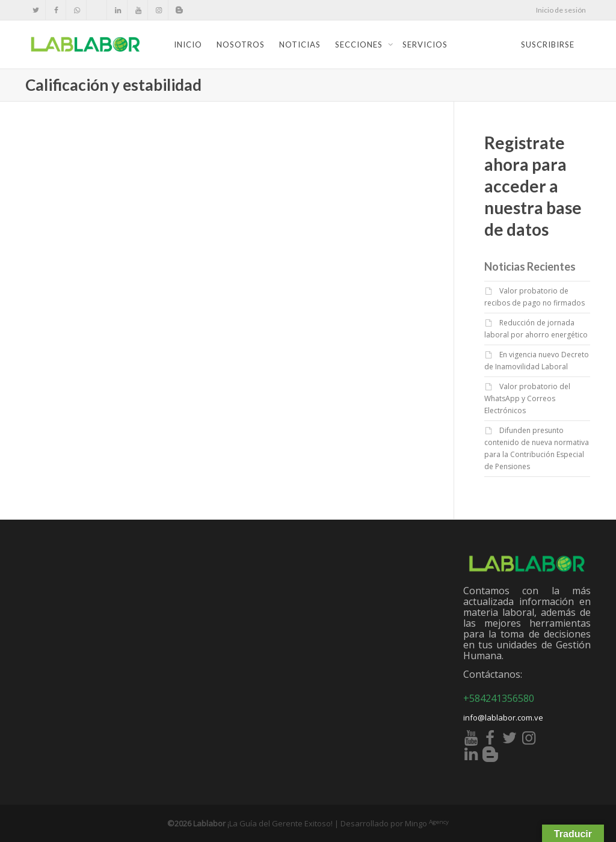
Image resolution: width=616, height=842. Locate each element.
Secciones (360, 45)
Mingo (427, 823)
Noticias (300, 45)
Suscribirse (548, 45)
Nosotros (241, 45)
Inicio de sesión (561, 10)
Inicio (188, 45)
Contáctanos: (493, 674)
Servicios (425, 45)
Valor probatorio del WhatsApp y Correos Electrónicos (527, 398)
